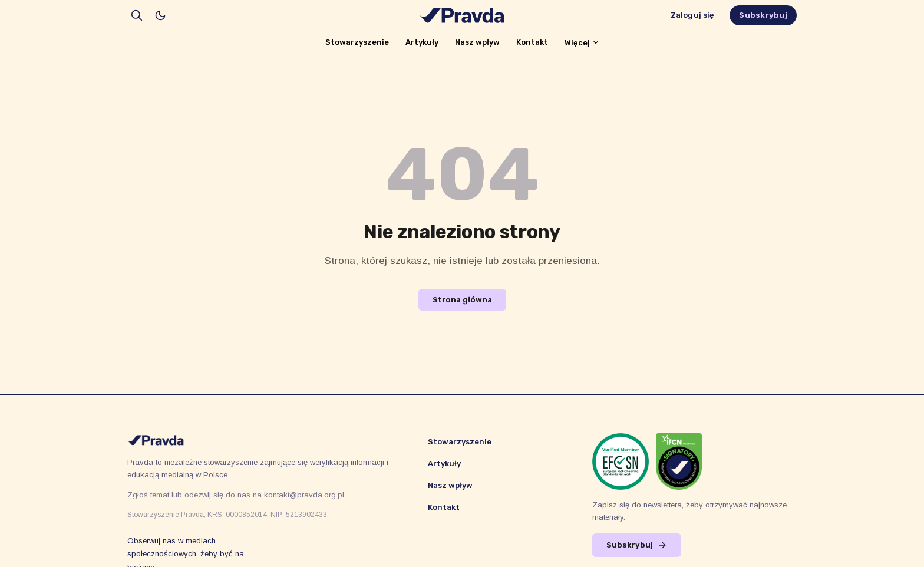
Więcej (582, 43)
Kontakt (532, 42)
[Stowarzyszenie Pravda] (462, 15)
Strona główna (462, 300)
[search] (137, 15)
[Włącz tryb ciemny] (160, 15)
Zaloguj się (692, 15)
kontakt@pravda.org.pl (304, 495)
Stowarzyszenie (357, 42)
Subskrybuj (763, 15)
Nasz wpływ (477, 42)
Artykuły (422, 42)
